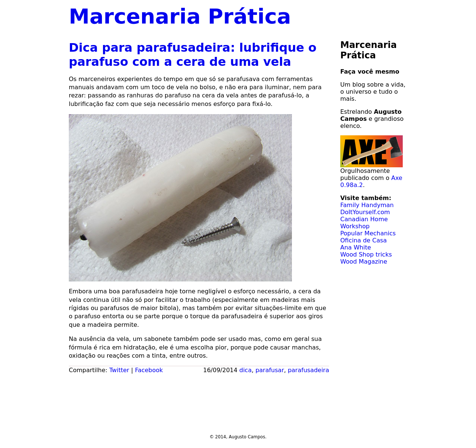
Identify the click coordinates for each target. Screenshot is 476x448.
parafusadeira (308, 370)
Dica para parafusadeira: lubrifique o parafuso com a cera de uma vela (193, 55)
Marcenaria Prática (180, 16)
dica (246, 370)
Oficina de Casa (364, 240)
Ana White (356, 247)
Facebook (149, 370)
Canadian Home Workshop (364, 223)
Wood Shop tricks (366, 254)
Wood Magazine (364, 262)
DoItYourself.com (365, 212)
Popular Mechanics (368, 233)
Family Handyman (367, 205)
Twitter (119, 370)
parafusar (270, 370)
